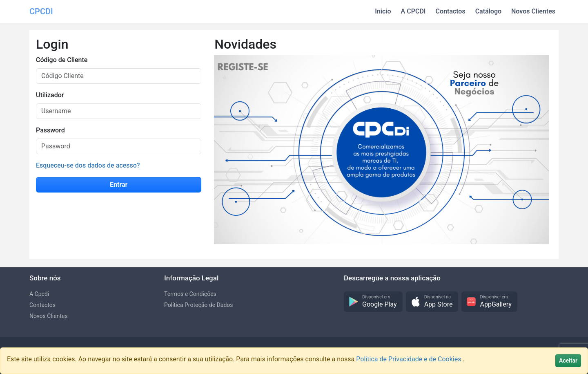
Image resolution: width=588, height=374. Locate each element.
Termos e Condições (190, 294)
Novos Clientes (533, 11)
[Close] (568, 361)
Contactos (450, 11)
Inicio (383, 11)
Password (50, 130)
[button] (373, 302)
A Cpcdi (39, 294)
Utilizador (50, 95)
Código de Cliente (62, 60)
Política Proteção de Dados (199, 305)
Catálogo (488, 11)
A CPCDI (413, 11)
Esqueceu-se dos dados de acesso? (88, 165)
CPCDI (41, 11)
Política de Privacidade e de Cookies (409, 359)
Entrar (119, 185)
